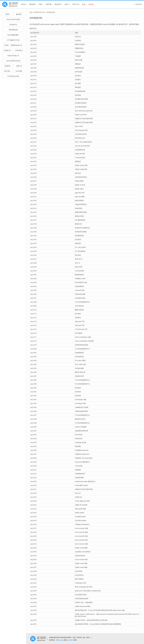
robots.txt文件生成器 (13, 19)
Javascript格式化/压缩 (13, 61)
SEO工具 (75, 4)
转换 (40, 4)
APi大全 (91, 4)
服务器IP (19, 14)
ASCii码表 (19, 71)
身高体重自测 (13, 30)
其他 (83, 4)
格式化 (24, 4)
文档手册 (48, 4)
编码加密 (32, 4)
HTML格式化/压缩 (13, 76)
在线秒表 (7, 66)
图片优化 (7, 71)
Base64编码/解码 (13, 35)
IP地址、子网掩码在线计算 (13, 45)
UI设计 (67, 4)
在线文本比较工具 (13, 56)
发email (61, 640)
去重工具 (19, 66)
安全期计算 (13, 25)
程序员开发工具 (39, 12)
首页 (31, 12)
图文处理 (58, 4)
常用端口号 (7, 50)
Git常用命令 (19, 50)
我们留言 (70, 640)
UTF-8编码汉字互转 (13, 40)
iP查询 (7, 14)
